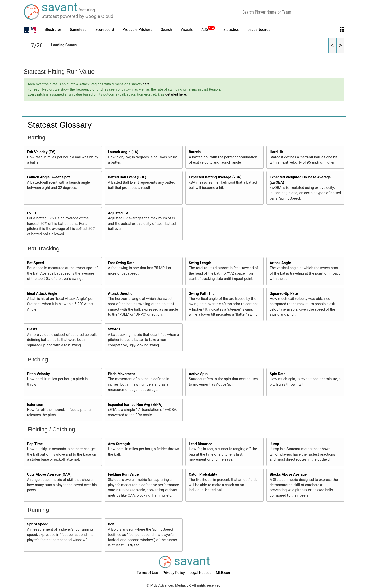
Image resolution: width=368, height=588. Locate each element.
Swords (114, 329)
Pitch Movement (121, 374)
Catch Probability (203, 475)
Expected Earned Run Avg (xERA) (135, 405)
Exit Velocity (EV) (41, 152)
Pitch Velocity (38, 374)
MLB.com (224, 573)
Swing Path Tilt (201, 294)
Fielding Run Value (123, 475)
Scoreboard (105, 29)
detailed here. (176, 94)
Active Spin (198, 374)
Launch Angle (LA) (123, 152)
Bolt (111, 524)
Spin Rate (278, 374)
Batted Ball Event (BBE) (127, 177)
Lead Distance (200, 444)
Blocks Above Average (288, 475)
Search (166, 29)
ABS (208, 29)
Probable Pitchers (137, 29)
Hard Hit (277, 152)
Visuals (187, 29)
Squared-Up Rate (284, 294)
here (146, 84)
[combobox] (292, 12)
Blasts (32, 329)
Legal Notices (201, 573)
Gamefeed (78, 29)
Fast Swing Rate (121, 263)
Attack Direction (121, 294)
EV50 (31, 213)
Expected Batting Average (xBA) (215, 177)
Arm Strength (119, 444)
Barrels (195, 152)
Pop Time (35, 444)
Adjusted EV (118, 213)
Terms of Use (148, 573)
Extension (35, 405)
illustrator (53, 29)
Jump (274, 444)
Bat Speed (36, 263)
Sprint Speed (38, 524)
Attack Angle (280, 263)
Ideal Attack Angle (42, 294)
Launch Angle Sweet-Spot (48, 177)
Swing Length (200, 263)
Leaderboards (259, 29)
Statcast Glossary (60, 125)
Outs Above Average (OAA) (49, 475)
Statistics (231, 29)
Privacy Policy (174, 573)
